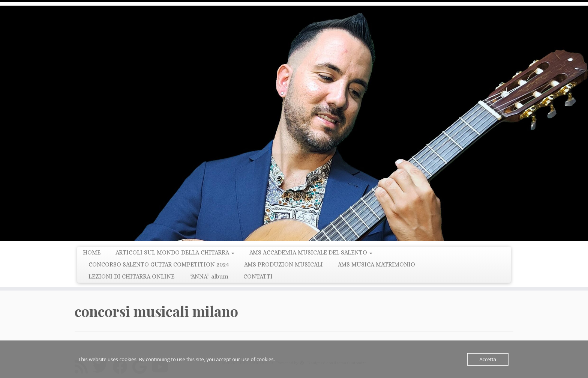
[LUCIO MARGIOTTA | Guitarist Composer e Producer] (294, 123)
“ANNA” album (209, 276)
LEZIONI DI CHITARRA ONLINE (131, 276)
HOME (92, 252)
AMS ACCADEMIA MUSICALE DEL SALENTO (311, 252)
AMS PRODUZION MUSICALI (283, 264)
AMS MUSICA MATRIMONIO (376, 264)
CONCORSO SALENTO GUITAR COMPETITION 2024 (159, 264)
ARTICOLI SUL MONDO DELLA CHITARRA (175, 252)
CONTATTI (258, 276)
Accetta (488, 359)
